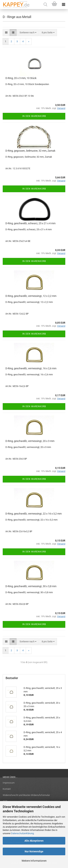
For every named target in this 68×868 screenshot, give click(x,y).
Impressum (9, 783)
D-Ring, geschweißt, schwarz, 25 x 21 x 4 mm (30, 223)
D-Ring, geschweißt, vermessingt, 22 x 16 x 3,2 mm (34, 514)
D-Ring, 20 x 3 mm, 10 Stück (21, 78)
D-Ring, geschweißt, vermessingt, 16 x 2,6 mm (31, 368)
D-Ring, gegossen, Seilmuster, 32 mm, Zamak (30, 151)
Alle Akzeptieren (34, 841)
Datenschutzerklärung (22, 833)
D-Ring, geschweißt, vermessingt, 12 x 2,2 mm (31, 296)
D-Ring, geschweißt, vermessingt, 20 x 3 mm (30, 441)
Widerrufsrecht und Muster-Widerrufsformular (26, 795)
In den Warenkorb (34, 116)
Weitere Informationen (34, 861)
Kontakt (7, 789)
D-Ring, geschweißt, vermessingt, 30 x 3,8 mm (31, 586)
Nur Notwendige (34, 851)
